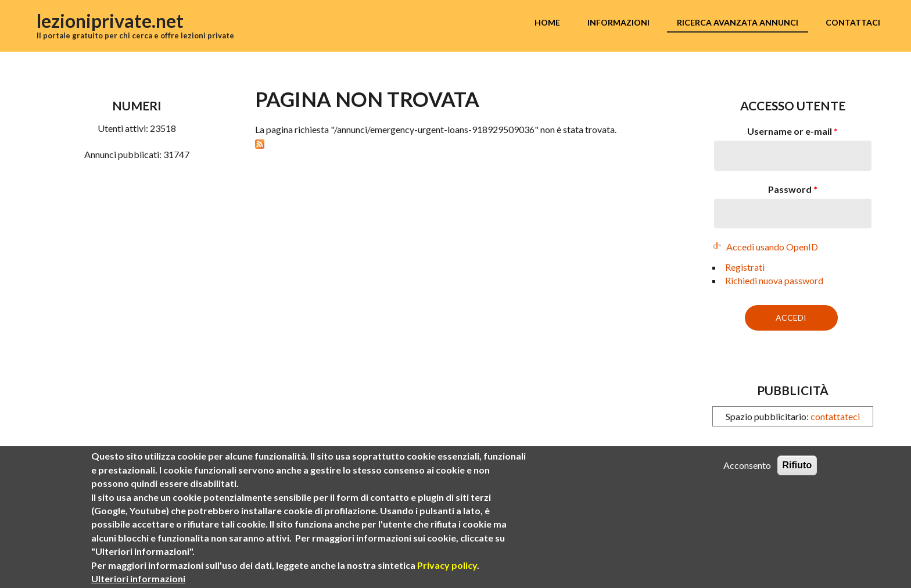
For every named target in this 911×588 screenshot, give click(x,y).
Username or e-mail (792, 131)
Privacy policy (447, 566)
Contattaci (853, 22)
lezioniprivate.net (110, 21)
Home (547, 22)
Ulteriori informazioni (138, 580)
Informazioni (618, 22)
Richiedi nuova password (774, 280)
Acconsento (747, 466)
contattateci (835, 416)
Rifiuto (797, 466)
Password (793, 189)
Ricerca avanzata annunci (738, 22)
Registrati (745, 267)
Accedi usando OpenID (772, 247)
